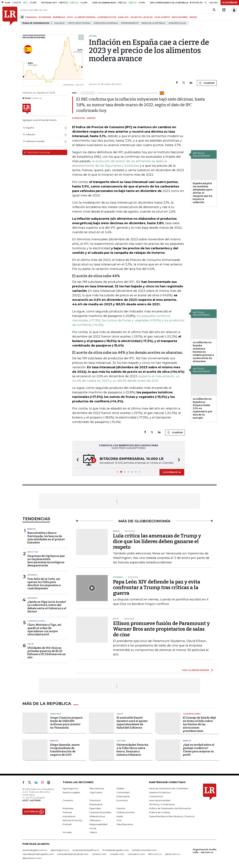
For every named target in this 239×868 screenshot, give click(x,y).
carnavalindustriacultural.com (73, 854)
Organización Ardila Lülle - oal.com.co (205, 851)
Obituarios (95, 820)
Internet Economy (72, 820)
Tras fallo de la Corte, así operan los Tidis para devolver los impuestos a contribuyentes (44, 584)
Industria (33, 552)
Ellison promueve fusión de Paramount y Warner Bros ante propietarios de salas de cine (161, 629)
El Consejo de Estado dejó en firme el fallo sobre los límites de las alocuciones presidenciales (199, 724)
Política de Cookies (159, 812)
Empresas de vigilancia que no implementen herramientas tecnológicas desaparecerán (46, 561)
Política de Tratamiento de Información (170, 808)
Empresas (68, 808)
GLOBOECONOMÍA (85, 17)
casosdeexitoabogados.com (38, 854)
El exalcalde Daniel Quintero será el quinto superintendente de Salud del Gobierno (132, 723)
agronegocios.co (60, 850)
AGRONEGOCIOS (107, 17)
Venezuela (56, 714)
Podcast (67, 824)
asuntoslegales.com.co (35, 850)
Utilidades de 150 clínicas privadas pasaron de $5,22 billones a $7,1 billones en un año (47, 653)
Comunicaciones (36, 621)
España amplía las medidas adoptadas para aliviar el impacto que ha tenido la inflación (202, 193)
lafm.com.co (155, 854)
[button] (77, 460)
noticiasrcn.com (136, 854)
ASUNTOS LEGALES (141, 17)
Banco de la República (153, 23)
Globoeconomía (125, 812)
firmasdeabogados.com (116, 850)
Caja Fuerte (96, 792)
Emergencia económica (106, 23)
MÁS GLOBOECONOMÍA (196, 670)
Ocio (119, 820)
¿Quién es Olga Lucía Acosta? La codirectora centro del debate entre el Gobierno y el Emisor (47, 607)
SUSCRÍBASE (230, 2)
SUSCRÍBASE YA (172, 472)
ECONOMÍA (45, 17)
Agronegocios (70, 788)
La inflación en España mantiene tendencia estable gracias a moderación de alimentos (203, 352)
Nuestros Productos (160, 792)
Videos (93, 832)
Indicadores (69, 816)
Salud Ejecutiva (125, 824)
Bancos (32, 529)
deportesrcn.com (32, 858)
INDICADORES (180, 17)
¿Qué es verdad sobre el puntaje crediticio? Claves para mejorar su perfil (199, 750)
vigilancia (59, 23)
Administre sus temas (37, 152)
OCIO (70, 17)
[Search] (214, 10)
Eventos (121, 808)
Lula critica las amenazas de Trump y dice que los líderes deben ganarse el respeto (157, 541)
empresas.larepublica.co (86, 850)
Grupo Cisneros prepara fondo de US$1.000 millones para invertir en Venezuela (66, 723)
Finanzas (67, 812)
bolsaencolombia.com (144, 850)
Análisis (120, 788)
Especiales (95, 808)
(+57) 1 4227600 (31, 800)
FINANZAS (31, 17)
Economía (122, 800)
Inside (120, 816)
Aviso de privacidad (160, 800)
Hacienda (32, 575)
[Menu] (23, 17)
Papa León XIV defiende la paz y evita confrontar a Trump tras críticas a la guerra (157, 587)
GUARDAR (207, 83)
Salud (31, 644)
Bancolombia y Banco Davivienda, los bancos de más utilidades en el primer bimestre (46, 538)
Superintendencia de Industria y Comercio (172, 816)
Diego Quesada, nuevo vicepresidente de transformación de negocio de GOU (65, 750)
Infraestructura (97, 816)
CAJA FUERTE (162, 17)
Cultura (121, 741)
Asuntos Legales (71, 792)
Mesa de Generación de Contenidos (169, 788)
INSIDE (193, 17)
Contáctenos (156, 796)
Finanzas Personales (100, 812)
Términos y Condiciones (162, 804)
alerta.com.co (173, 854)
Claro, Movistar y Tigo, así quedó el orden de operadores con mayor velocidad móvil (44, 630)
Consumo (68, 800)
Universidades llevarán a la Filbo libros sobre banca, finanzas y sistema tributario (132, 750)
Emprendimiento (130, 23)
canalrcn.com (99, 854)
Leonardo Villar (177, 23)
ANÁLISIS (123, 17)
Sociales (67, 832)
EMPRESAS (59, 17)
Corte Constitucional (79, 23)
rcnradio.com (117, 854)
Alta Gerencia (97, 788)
